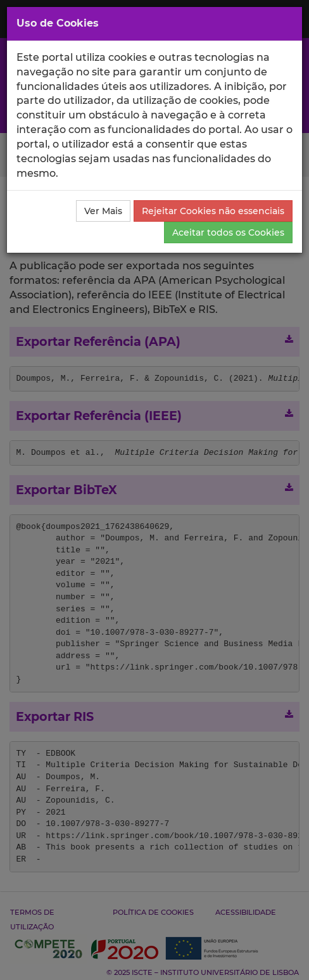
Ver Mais (103, 211)
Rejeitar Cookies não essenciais (213, 211)
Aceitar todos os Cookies (228, 232)
